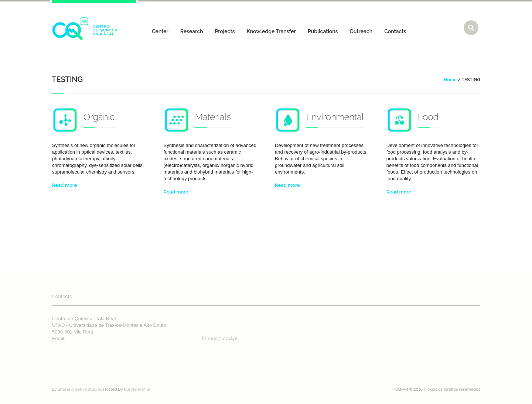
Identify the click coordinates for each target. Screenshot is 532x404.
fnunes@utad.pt (220, 338)
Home (450, 80)
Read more (64, 185)
